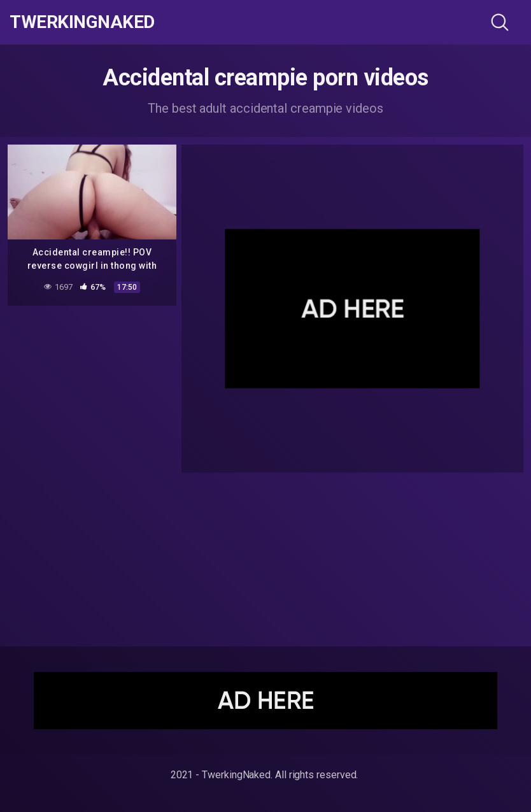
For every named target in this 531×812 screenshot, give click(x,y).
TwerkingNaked (82, 22)
